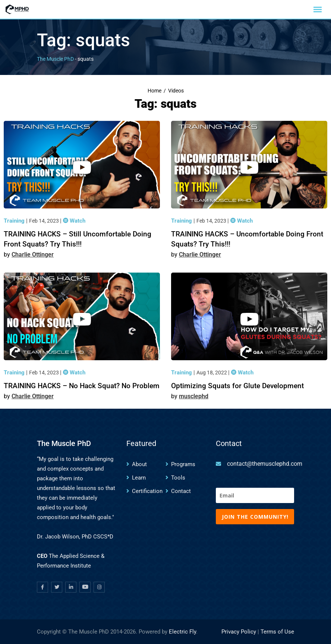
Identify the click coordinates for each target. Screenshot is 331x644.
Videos (176, 91)
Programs (183, 464)
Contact (181, 491)
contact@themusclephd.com (265, 464)
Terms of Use (277, 632)
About (139, 464)
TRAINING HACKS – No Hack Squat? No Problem (82, 386)
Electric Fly (182, 632)
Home (155, 91)
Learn (139, 478)
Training (15, 221)
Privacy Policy (239, 632)
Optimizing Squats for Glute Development (237, 386)
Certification (147, 491)
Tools (178, 478)
